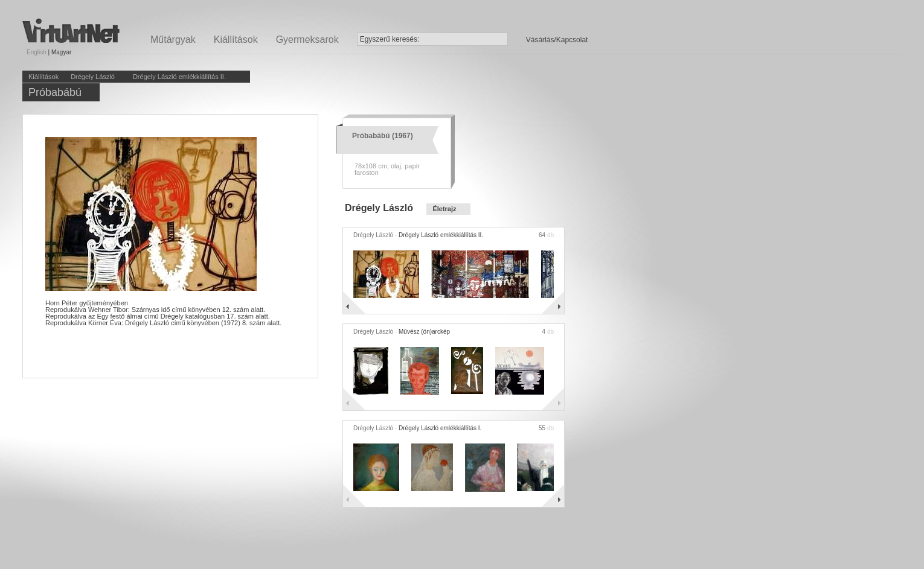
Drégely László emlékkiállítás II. (179, 77)
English (37, 52)
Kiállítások (236, 40)
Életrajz (444, 209)
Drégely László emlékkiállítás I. (440, 428)
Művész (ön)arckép (424, 332)
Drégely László (93, 77)
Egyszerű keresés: (390, 39)
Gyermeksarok (307, 40)
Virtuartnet (71, 30)
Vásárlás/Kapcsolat (557, 40)
